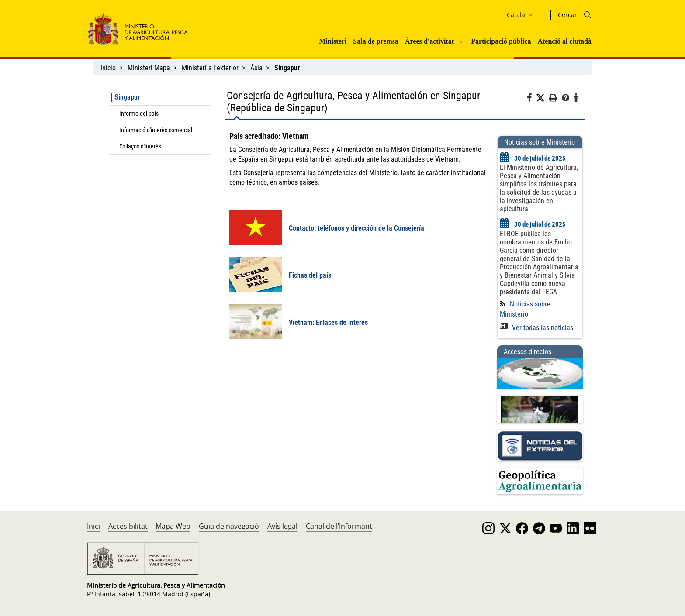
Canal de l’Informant (339, 526)
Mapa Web (173, 526)
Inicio (108, 68)
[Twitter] (543, 98)
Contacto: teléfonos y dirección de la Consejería (356, 228)
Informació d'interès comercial (156, 130)
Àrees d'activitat (429, 41)
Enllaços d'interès (140, 146)
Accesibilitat (128, 526)
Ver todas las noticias (536, 328)
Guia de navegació (229, 526)
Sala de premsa (376, 41)
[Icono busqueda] (588, 15)
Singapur (127, 97)
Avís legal (282, 526)
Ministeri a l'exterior (210, 68)
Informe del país (139, 114)
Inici (93, 526)
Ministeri (333, 41)
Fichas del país (310, 275)
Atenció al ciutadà (564, 41)
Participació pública (501, 41)
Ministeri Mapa (149, 68)
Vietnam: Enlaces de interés (328, 322)
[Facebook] (531, 99)
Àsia (256, 68)
